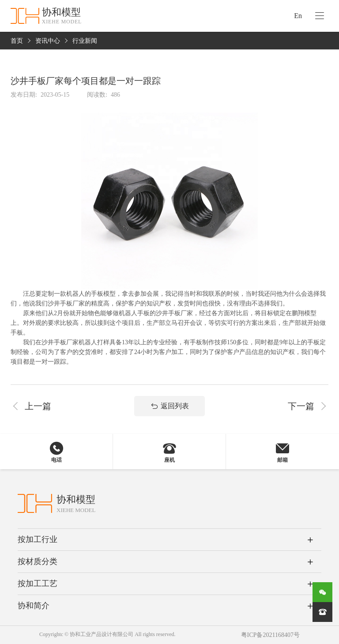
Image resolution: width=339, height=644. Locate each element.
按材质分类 (38, 561)
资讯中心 (48, 41)
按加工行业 (38, 539)
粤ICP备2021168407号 (270, 635)
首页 (17, 41)
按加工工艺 (38, 584)
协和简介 (34, 606)
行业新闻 (85, 41)
